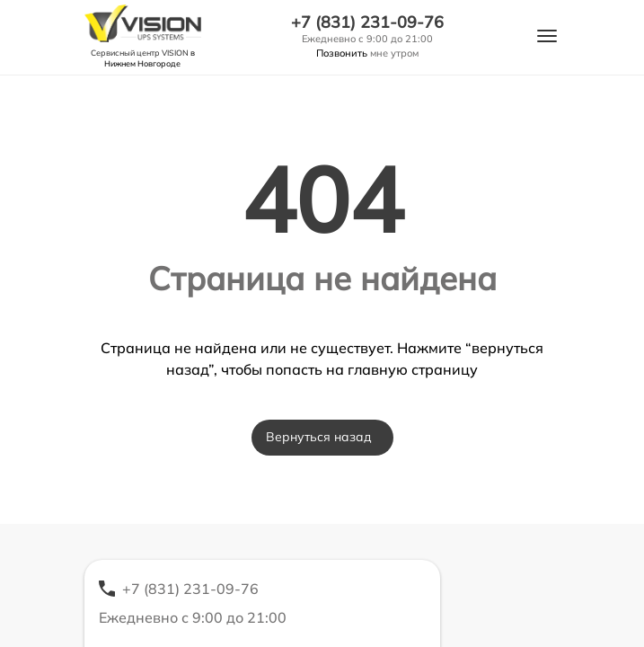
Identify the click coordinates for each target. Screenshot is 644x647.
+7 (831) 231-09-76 (367, 22)
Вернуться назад (319, 437)
